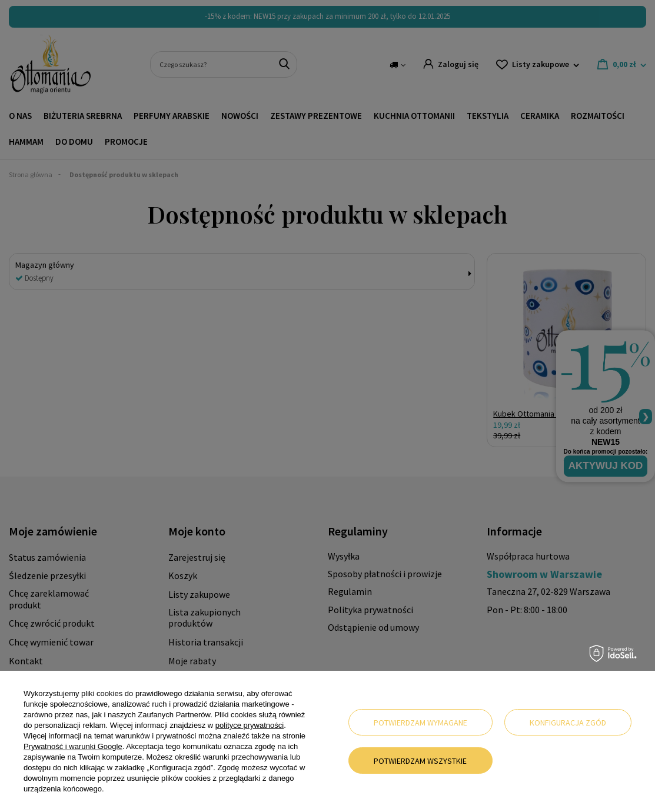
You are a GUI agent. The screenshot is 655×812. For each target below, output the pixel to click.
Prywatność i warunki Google (73, 746)
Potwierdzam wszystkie (420, 761)
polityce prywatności (250, 725)
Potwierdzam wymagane (420, 723)
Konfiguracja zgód (568, 723)
